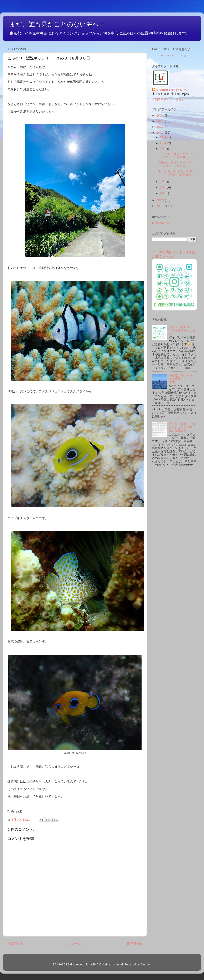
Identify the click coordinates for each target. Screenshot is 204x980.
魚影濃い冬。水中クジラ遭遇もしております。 (182, 379)
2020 (160, 200)
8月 (162, 149)
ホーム (75, 943)
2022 (160, 127)
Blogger (146, 964)
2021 (160, 132)
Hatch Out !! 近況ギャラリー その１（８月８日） (177, 173)
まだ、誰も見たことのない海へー (57, 24)
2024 (160, 115)
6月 (162, 187)
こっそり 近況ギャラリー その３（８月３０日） (178, 155)
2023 (160, 121)
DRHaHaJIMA (161, 223)
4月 (162, 193)
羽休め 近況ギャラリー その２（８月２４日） (177, 164)
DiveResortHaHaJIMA (172, 90)
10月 (163, 143)
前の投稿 (135, 943)
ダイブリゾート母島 (173, 56)
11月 (163, 137)
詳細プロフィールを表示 (168, 99)
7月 (162, 182)
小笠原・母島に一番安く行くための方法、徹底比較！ (182, 427)
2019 (160, 206)
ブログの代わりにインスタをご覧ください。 (174, 254)
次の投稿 (15, 943)
